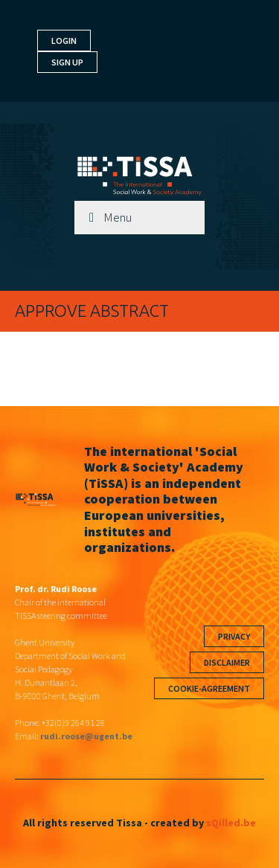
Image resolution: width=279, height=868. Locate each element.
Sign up (67, 62)
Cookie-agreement (209, 688)
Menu (118, 217)
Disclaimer (227, 662)
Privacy (234, 636)
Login (64, 41)
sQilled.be (231, 823)
